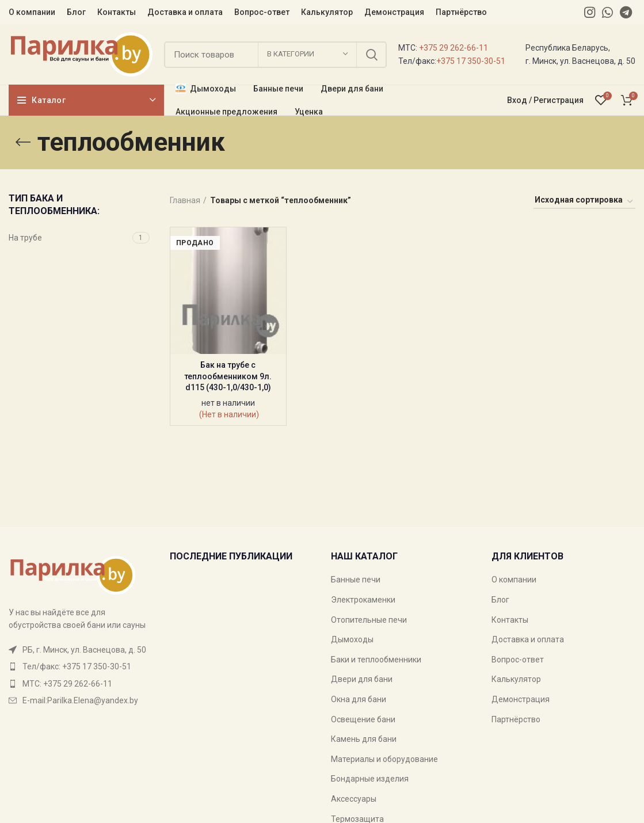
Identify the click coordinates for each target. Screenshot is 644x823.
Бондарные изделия (370, 779)
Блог (500, 600)
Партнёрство (516, 719)
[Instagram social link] (590, 12)
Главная (185, 200)
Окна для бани (359, 699)
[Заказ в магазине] (584, 202)
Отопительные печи (369, 620)
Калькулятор (516, 679)
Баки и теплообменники (376, 660)
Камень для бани (364, 739)
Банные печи (356, 580)
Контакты (510, 620)
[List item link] (81, 666)
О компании (514, 580)
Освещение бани (363, 719)
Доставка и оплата (528, 639)
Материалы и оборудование (384, 759)
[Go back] (23, 142)
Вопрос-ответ (518, 660)
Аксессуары (354, 799)
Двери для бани (362, 679)
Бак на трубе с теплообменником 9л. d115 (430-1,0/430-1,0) (228, 376)
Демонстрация (521, 699)
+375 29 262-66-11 (454, 48)
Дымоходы (352, 639)
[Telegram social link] (626, 12)
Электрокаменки (363, 600)
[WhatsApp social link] (607, 12)
